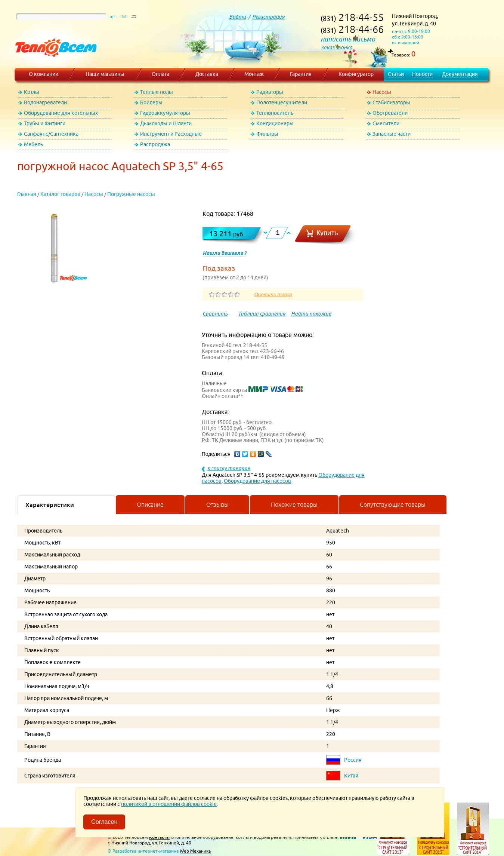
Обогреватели (390, 113)
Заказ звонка (336, 47)
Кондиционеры (275, 123)
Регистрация (268, 17)
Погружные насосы (131, 194)
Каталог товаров (60, 194)
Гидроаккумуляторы (165, 113)
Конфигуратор (356, 74)
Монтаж (254, 74)
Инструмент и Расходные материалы (171, 135)
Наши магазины (105, 74)
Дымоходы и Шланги (166, 123)
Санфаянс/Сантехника (51, 134)
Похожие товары (294, 504)
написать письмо (348, 39)
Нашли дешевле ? (224, 253)
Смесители (386, 123)
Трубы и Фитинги (45, 123)
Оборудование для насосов (257, 481)
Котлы (32, 92)
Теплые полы (157, 92)
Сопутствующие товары (393, 504)
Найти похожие (311, 314)
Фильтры (267, 134)
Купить (327, 233)
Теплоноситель (275, 113)
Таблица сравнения (262, 314)
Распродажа (155, 144)
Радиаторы (270, 92)
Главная (27, 194)
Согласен (104, 822)
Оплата (160, 74)
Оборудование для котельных (61, 113)
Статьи (396, 74)
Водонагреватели (45, 102)
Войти (237, 17)
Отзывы (217, 504)
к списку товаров (229, 468)
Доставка (207, 74)
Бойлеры (151, 102)
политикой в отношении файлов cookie (169, 804)
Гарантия (301, 74)
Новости (422, 74)
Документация (460, 74)
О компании (44, 74)
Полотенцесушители (282, 102)
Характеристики (50, 505)
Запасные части (392, 134)
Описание (150, 504)
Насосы (382, 92)
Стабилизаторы (391, 102)
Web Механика (195, 851)
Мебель (33, 144)
